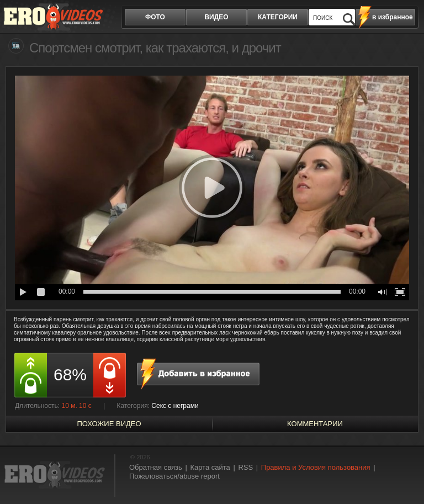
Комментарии (315, 424)
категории (278, 17)
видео (216, 17)
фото (155, 17)
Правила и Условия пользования (316, 467)
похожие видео (109, 424)
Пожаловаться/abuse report (174, 476)
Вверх (403, 476)
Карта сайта (210, 467)
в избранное (393, 17)
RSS (245, 467)
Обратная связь (156, 467)
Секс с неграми (175, 406)
